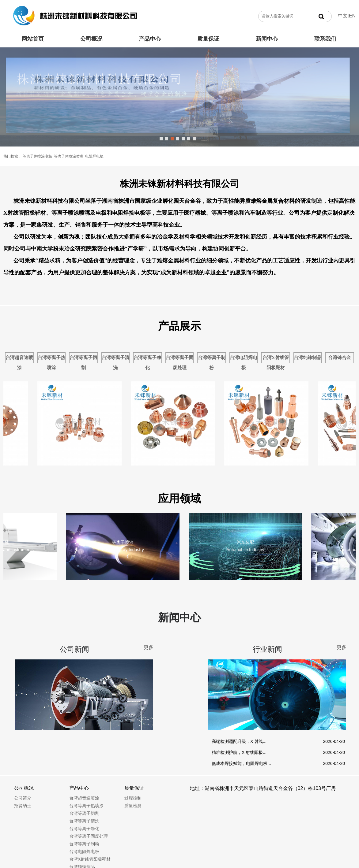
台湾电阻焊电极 (244, 363)
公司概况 (91, 39)
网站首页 (33, 39)
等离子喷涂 (124, 542)
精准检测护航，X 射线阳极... (239, 752)
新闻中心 (267, 39)
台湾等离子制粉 (212, 363)
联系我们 (325, 39)
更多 (149, 647)
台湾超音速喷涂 (19, 363)
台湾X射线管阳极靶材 (276, 363)
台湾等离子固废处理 (179, 363)
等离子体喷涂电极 (37, 156)
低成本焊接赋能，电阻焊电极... (241, 763)
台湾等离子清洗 (115, 363)
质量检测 (133, 806)
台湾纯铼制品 (308, 358)
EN (352, 16)
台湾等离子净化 (147, 363)
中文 (343, 16)
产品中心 (150, 39)
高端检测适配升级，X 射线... (239, 741)
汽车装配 (247, 542)
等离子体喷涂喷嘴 (69, 156)
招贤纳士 (23, 806)
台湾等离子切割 (83, 363)
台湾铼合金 (340, 358)
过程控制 (133, 798)
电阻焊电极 (94, 156)
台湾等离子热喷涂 (51, 363)
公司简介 (23, 798)
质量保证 (208, 39)
